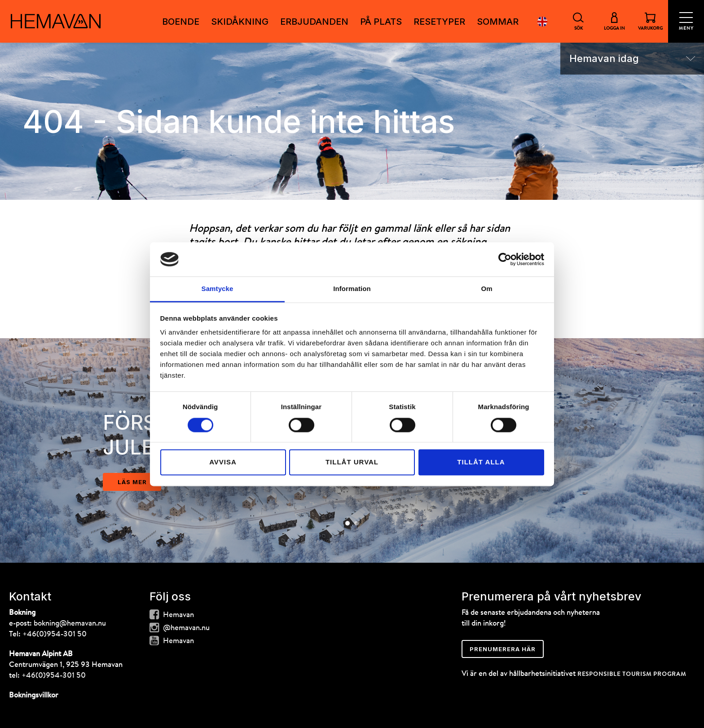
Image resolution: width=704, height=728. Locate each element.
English (542, 21)
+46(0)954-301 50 (55, 634)
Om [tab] (486, 289)
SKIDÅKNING (240, 22)
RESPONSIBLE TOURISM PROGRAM (632, 674)
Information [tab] (352, 289)
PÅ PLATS (381, 22)
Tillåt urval (352, 462)
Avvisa (223, 462)
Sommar (498, 22)
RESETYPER (439, 22)
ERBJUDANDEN (314, 22)
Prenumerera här (503, 649)
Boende (181, 22)
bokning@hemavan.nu (70, 624)
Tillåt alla (481, 462)
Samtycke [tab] (218, 289)
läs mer (132, 482)
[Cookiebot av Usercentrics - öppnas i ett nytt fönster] (505, 259)
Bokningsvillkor (34, 695)
